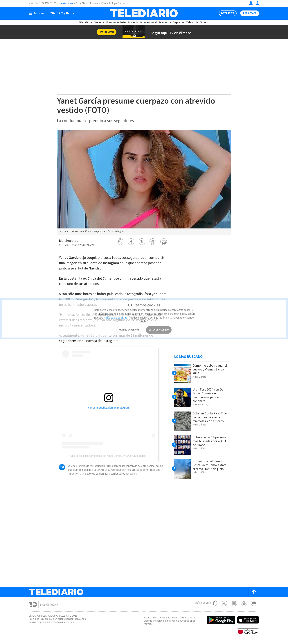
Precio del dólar (98, 3)
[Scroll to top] (254, 592)
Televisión (192, 23)
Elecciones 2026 (116, 23)
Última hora (85, 23)
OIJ (78, 3)
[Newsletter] (257, 4)
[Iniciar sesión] (251, 3)
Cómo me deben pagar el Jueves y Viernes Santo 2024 (210, 369)
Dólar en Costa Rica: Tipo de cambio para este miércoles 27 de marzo (210, 417)
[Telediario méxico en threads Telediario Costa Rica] (244, 603)
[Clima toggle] (61, 13)
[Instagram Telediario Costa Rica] (234, 603)
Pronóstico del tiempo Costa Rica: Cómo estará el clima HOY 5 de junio (209, 465)
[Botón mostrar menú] (38, 13)
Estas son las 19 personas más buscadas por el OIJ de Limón (210, 441)
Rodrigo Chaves (117, 3)
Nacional (99, 23)
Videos (205, 23)
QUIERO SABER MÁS (129, 325)
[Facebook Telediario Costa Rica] (214, 603)
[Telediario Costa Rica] (144, 13)
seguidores (68, 341)
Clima (85, 3)
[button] (120, 242)
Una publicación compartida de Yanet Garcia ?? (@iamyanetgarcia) (109, 456)
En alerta (133, 23)
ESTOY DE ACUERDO (159, 325)
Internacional (148, 23)
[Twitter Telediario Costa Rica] (224, 603)
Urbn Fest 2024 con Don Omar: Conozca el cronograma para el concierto (209, 395)
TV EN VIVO (229, 13)
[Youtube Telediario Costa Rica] (254, 603)
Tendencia (165, 23)
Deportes (179, 23)
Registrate (250, 13)
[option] (144, 183)
